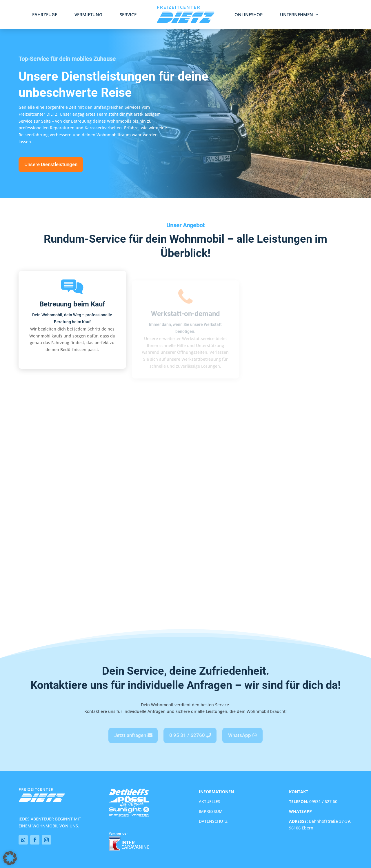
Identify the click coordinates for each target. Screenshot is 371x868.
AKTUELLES (210, 801)
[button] (8, 860)
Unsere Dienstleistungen (51, 164)
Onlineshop (249, 15)
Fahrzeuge (45, 15)
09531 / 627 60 (313, 801)
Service (128, 15)
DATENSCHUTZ (213, 821)
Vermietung (88, 15)
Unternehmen (297, 15)
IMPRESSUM (211, 811)
